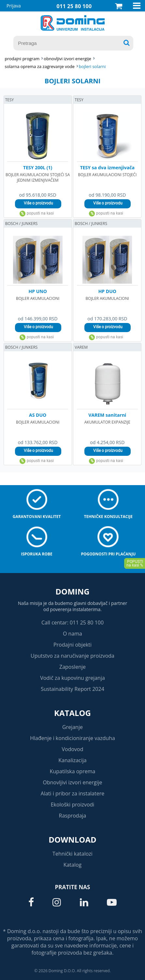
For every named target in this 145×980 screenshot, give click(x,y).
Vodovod (73, 749)
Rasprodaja (73, 816)
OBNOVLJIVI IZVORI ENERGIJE (67, 59)
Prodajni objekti (72, 645)
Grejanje (72, 727)
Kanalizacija (72, 760)
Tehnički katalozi (72, 854)
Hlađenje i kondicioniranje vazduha (72, 738)
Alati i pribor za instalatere (72, 793)
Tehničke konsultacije (108, 517)
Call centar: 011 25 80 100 (72, 623)
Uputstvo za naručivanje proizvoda (72, 656)
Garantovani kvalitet (37, 517)
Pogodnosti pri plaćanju (108, 554)
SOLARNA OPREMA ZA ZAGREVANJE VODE (39, 66)
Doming (72, 591)
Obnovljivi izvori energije (73, 782)
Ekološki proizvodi (73, 805)
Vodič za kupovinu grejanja (72, 678)
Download (72, 840)
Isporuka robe (36, 554)
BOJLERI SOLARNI (92, 66)
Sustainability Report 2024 (72, 689)
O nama (72, 634)
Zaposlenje (72, 667)
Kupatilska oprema (73, 771)
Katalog (72, 713)
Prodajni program (22, 59)
